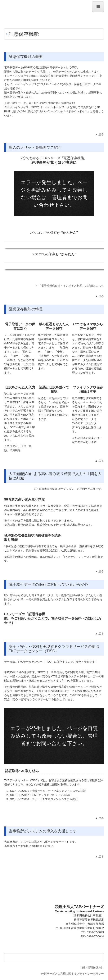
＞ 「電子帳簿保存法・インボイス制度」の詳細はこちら (69, 286)
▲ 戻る (99, 134)
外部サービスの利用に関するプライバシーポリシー (73, 974)
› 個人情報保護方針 (92, 967)
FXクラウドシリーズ (77, 557)
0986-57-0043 (95, 932)
